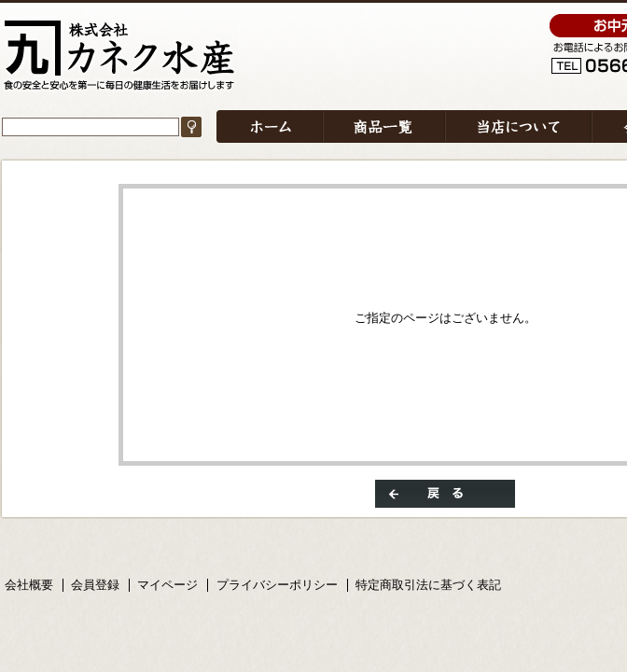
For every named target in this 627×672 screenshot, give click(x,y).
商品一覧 (384, 126)
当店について (518, 126)
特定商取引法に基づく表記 (428, 585)
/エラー (119, 56)
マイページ (167, 585)
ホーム (270, 126)
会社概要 (29, 585)
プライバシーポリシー (277, 585)
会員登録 (95, 585)
